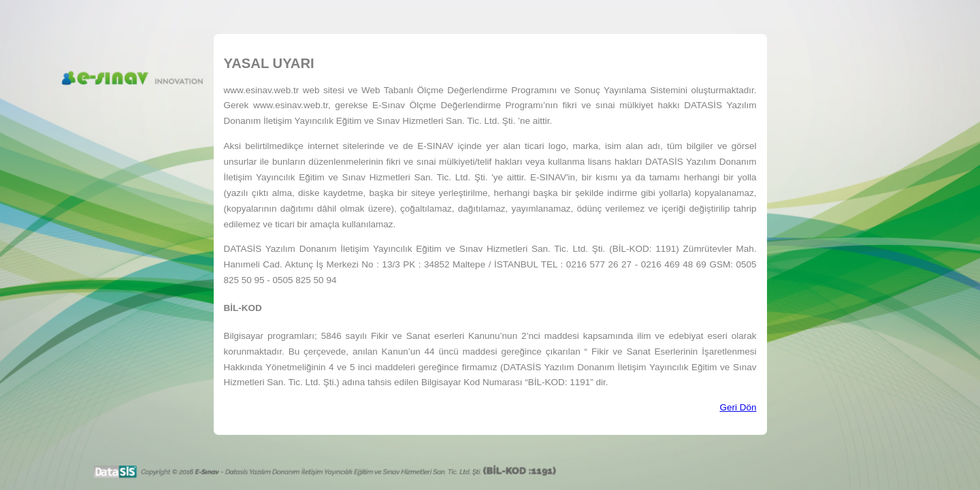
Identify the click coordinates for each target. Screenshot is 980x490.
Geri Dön (738, 407)
